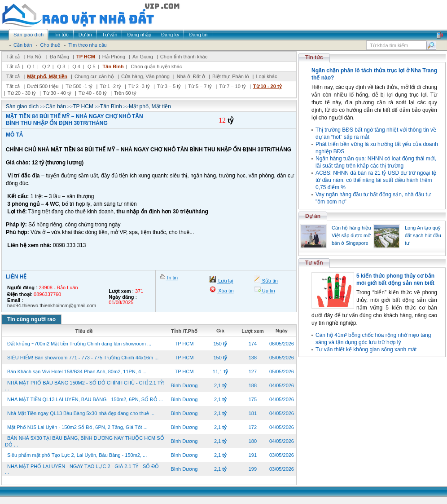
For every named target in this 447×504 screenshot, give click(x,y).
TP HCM (86, 57)
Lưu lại (225, 281)
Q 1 (31, 66)
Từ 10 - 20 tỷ (267, 86)
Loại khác (266, 76)
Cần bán (56, 106)
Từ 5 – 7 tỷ (200, 86)
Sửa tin (269, 281)
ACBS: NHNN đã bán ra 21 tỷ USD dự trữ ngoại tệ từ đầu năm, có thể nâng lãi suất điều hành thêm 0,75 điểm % (376, 180)
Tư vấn (314, 263)
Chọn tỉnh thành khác (184, 57)
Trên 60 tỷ (125, 93)
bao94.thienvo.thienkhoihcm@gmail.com (52, 305)
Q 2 (46, 66)
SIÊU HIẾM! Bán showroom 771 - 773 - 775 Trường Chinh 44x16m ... (83, 358)
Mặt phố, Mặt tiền (47, 76)
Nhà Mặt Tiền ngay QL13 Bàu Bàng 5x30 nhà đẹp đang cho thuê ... (81, 413)
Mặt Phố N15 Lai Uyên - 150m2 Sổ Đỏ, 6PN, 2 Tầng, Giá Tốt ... (77, 427)
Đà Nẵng (59, 57)
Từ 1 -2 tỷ (110, 86)
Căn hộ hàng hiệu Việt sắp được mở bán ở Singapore (351, 235)
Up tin (268, 291)
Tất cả (13, 57)
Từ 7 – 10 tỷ (232, 86)
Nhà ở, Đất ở (191, 76)
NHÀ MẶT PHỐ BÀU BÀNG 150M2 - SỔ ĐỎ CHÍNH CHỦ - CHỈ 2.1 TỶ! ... (85, 386)
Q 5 (92, 66)
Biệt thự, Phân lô (231, 76)
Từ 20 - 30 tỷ (22, 93)
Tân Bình (113, 66)
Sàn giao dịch (22, 106)
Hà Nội (35, 57)
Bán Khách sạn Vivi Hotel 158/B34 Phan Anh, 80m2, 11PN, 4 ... (77, 371)
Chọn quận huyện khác (157, 66)
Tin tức (314, 57)
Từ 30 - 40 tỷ (57, 93)
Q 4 (76, 66)
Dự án (313, 216)
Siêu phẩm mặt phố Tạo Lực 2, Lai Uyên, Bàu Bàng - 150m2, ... (77, 455)
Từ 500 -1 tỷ (79, 86)
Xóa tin (225, 291)
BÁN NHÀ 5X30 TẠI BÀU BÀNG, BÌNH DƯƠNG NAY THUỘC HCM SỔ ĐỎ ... (85, 441)
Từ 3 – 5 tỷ (169, 86)
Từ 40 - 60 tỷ (93, 93)
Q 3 (61, 66)
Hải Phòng (114, 57)
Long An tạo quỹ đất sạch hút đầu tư (423, 235)
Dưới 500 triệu (43, 86)
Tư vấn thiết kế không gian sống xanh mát (366, 349)
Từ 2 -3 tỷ (139, 86)
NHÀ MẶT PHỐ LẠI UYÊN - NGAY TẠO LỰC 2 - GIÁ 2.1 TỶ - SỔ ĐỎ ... (82, 469)
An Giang (143, 57)
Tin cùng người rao (31, 319)
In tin (172, 278)
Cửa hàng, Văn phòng (145, 76)
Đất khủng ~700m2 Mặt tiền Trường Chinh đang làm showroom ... (79, 344)
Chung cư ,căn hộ (94, 76)
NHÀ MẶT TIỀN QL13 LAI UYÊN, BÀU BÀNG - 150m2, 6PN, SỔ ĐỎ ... (85, 399)
